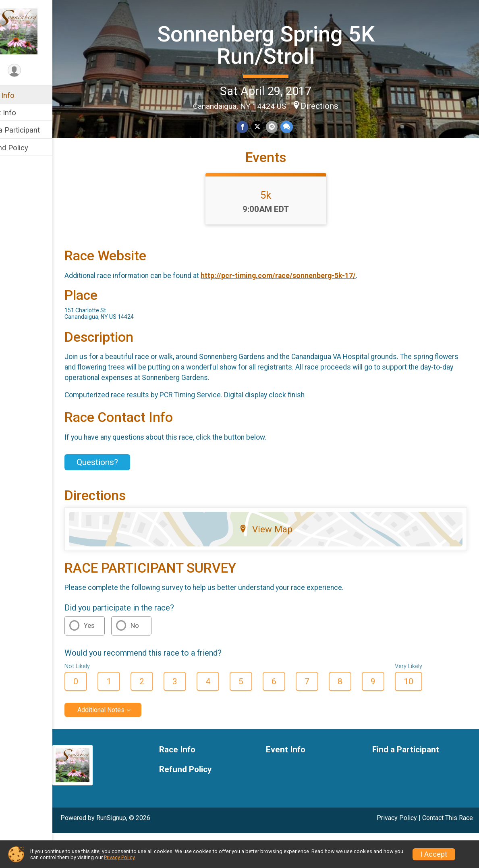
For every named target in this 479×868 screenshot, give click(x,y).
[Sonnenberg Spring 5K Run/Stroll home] (38, 31)
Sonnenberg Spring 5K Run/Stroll (278, 44)
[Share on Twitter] (269, 126)
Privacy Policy (119, 857)
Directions (332, 105)
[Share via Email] (283, 126)
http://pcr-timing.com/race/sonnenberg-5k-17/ (302, 311)
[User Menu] (38, 71)
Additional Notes (125, 745)
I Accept (434, 854)
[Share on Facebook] (255, 126)
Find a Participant (35, 130)
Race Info (23, 95)
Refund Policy (29, 148)
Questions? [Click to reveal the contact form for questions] (121, 497)
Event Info (23, 113)
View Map (278, 564)
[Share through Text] (298, 126)
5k (278, 230)
